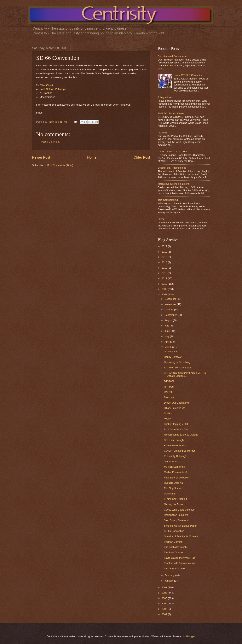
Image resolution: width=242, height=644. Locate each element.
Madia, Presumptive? (176, 472)
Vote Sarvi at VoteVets (176, 478)
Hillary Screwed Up (174, 408)
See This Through (174, 440)
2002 (165, 614)
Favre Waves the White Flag (180, 558)
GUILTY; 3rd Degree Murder (179, 451)
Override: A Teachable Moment (181, 536)
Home (92, 157)
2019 (165, 252)
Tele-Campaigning (168, 200)
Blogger (191, 636)
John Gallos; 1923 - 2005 (174, 152)
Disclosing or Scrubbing (177, 362)
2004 (165, 603)
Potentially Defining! (175, 456)
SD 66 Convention (174, 531)
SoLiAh (168, 413)
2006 (165, 593)
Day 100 (169, 392)
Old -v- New (170, 462)
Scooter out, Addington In (172, 168)
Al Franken (46, 93)
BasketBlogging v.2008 (177, 424)
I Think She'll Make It (175, 499)
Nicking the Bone (173, 504)
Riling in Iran (165, 97)
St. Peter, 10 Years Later (177, 368)
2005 (165, 598)
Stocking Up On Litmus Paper (180, 526)
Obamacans (171, 351)
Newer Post (41, 157)
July (167, 326)
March (168, 347)
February (170, 575)
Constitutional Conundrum (172, 56)
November (171, 304)
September (171, 315)
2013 (165, 268)
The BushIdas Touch (175, 547)
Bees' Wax (170, 397)
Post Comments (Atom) (60, 165)
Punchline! (170, 494)
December (171, 299)
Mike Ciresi (46, 85)
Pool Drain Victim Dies (176, 429)
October (169, 310)
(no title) (162, 133)
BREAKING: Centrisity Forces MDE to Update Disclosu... (185, 374)
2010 (165, 284)
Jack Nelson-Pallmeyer (53, 89)
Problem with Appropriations (179, 563)
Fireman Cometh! (173, 542)
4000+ (167, 419)
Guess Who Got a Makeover (180, 510)
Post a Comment (50, 142)
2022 (165, 246)
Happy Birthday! (173, 357)
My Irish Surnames (174, 467)
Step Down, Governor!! (177, 520)
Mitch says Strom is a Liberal (174, 184)
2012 (165, 273)
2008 (165, 294)
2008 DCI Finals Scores (171, 113)
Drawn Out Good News (177, 403)
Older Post (142, 157)
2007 (165, 587)
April (167, 342)
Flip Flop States (173, 488)
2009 (165, 289)
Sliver (161, 219)
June (168, 331)
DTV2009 (169, 381)
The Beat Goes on (174, 552)
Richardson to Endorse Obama (181, 435)
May (167, 336)
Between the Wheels (175, 445)
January (169, 581)
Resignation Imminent (176, 515)
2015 (165, 262)
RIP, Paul (169, 387)
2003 (165, 609)
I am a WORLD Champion (188, 75)
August (169, 320)
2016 (165, 257)
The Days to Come (174, 568)
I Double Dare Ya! (174, 483)
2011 (165, 278)
